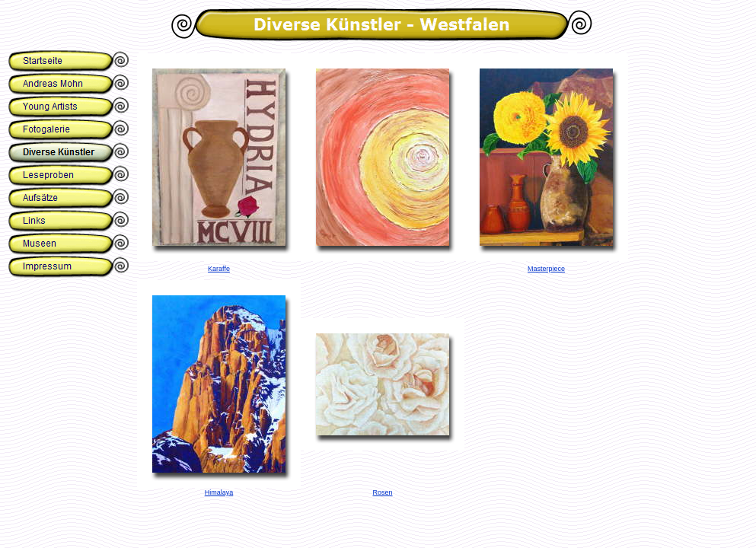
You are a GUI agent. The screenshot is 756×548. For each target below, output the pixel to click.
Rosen (382, 492)
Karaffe (219, 269)
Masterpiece (546, 269)
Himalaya (219, 492)
